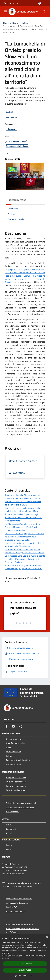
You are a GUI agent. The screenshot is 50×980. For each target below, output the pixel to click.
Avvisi (9, 833)
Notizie (25, 23)
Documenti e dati (14, 764)
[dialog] (25, 957)
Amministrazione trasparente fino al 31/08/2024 (23, 930)
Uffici (8, 747)
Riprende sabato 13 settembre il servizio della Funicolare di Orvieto (23, 503)
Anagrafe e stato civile (16, 777)
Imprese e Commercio (16, 786)
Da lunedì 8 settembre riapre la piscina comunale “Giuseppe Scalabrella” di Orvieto (24, 551)
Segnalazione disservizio (17, 903)
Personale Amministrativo (18, 760)
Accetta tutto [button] (25, 964)
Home (6, 23)
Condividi (11, 112)
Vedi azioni (12, 118)
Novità (15, 23)
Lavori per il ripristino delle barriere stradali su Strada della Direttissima (24, 545)
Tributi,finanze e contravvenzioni (21, 803)
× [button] (47, 937)
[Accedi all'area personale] (40, 3)
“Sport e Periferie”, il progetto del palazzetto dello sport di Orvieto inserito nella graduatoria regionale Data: (25, 537)
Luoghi (9, 845)
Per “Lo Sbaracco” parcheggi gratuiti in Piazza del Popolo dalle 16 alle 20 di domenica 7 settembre (22, 527)
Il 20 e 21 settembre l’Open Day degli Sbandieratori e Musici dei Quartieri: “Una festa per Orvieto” (24, 517)
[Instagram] (20, 726)
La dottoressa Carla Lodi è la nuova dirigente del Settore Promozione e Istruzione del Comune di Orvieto (25, 559)
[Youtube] (13, 726)
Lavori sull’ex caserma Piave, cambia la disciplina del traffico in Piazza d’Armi (22, 509)
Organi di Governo (14, 739)
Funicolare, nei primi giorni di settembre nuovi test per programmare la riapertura (23, 567)
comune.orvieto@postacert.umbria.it (24, 883)
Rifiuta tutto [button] (25, 970)
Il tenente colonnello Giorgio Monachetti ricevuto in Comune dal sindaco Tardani (23, 497)
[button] (25, 976)
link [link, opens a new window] (11, 958)
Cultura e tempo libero (16, 782)
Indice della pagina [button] (17, 200)
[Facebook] (6, 726)
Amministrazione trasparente (19, 924)
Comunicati (11, 829)
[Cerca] (44, 12)
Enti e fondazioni (14, 752)
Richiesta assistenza (15, 911)
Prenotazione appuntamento (19, 899)
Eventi (9, 849)
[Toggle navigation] (5, 11)
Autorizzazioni (13, 812)
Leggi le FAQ (12, 907)
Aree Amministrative (16, 743)
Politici (9, 756)
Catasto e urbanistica (16, 790)
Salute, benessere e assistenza (20, 807)
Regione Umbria (11, 3)
